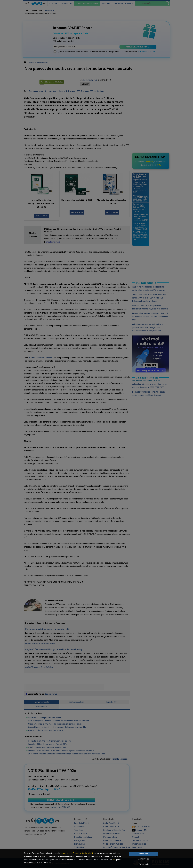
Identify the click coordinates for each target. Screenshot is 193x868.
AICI (114, 860)
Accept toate (144, 854)
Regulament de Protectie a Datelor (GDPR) (77, 853)
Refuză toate (144, 864)
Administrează (144, 859)
